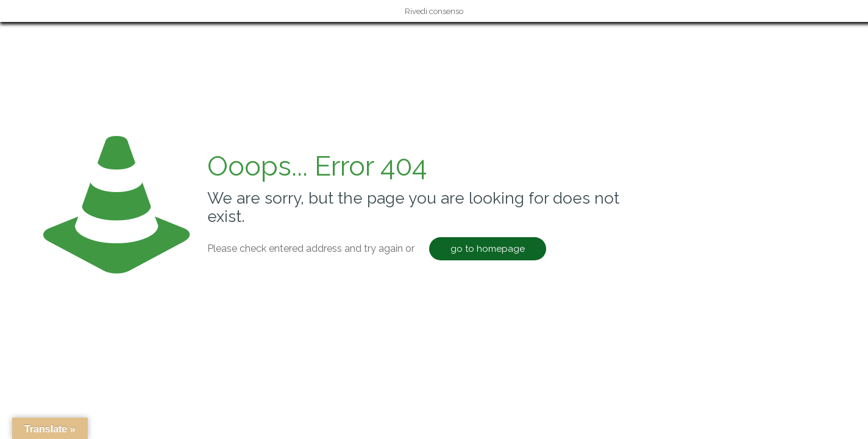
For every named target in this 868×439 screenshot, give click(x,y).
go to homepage (488, 249)
